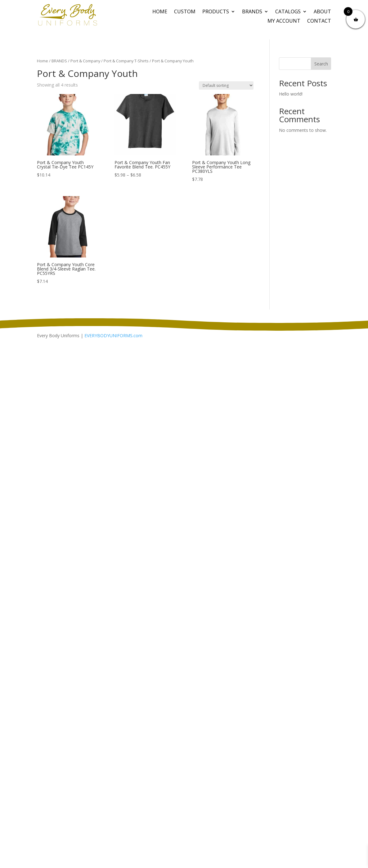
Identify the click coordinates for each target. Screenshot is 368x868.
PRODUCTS (216, 12)
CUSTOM (185, 12)
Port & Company (85, 61)
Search (321, 64)
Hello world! (291, 94)
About (322, 12)
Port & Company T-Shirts (126, 61)
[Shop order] (226, 85)
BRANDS (252, 12)
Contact (319, 21)
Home (160, 12)
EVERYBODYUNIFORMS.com (113, 336)
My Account (284, 21)
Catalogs (288, 12)
